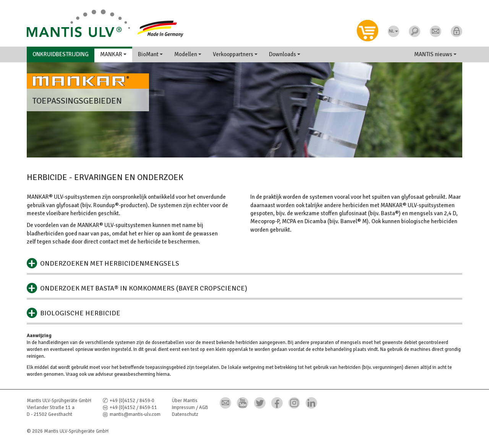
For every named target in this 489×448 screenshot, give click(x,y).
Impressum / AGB (190, 407)
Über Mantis (185, 401)
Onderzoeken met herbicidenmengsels (110, 263)
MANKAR (113, 54)
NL (393, 31)
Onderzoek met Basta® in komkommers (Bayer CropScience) (144, 288)
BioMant (150, 54)
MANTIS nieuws (435, 54)
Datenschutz (185, 414)
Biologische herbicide (80, 313)
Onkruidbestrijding (61, 54)
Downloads (285, 54)
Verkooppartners (235, 54)
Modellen (188, 54)
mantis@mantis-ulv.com (135, 414)
